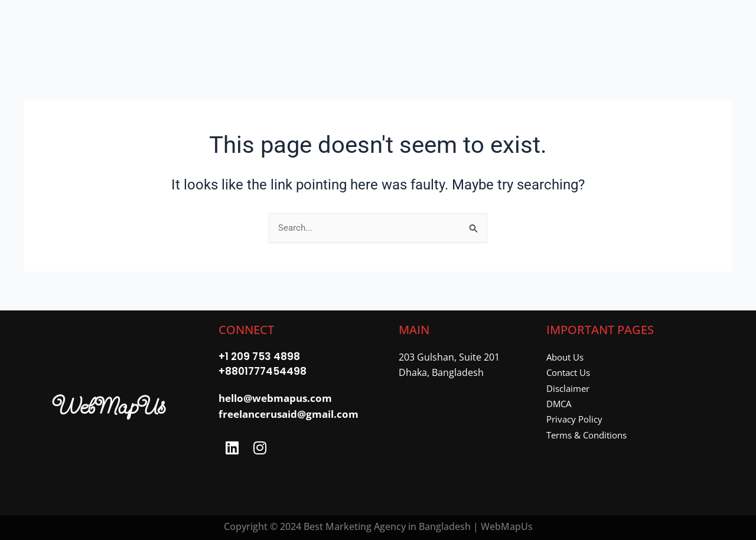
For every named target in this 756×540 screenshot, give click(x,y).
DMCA (560, 404)
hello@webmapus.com (275, 400)
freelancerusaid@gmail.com (289, 415)
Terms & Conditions (591, 435)
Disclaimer (570, 388)
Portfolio (353, 28)
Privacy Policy (576, 419)
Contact (503, 28)
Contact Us (571, 372)
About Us (567, 357)
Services (271, 28)
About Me (434, 28)
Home (208, 28)
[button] (271, 28)
